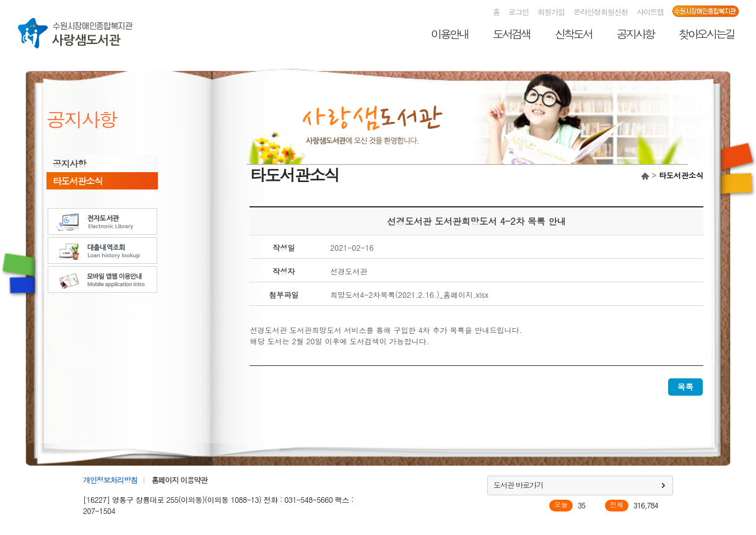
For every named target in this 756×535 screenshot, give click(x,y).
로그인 (519, 11)
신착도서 (573, 34)
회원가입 (551, 11)
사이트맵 (650, 11)
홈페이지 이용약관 (179, 480)
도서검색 (511, 34)
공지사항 (635, 34)
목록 (685, 387)
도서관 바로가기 (518, 485)
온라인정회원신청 (601, 11)
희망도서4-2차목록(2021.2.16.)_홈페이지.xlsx (409, 294)
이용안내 (450, 34)
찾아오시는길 (706, 34)
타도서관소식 (77, 181)
